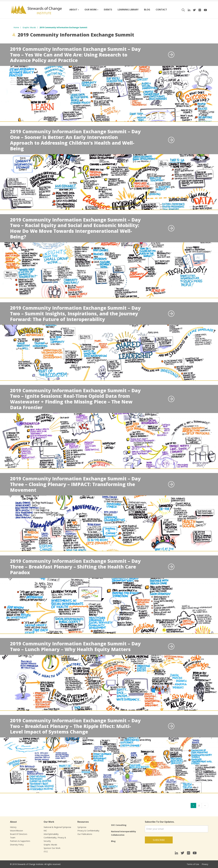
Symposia (82, 827)
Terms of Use (193, 864)
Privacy (205, 864)
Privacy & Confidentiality (88, 831)
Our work (91, 10)
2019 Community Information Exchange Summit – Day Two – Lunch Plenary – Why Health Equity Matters (75, 646)
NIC (45, 831)
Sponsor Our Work (52, 848)
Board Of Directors (19, 834)
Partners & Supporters (20, 841)
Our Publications (85, 834)
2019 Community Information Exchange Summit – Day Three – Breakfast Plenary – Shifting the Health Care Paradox (75, 567)
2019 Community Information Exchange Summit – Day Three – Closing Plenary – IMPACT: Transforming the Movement (75, 484)
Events (108, 10)
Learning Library (128, 10)
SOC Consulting (119, 825)
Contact (161, 10)
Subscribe (159, 840)
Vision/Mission (16, 831)
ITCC (46, 852)
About (73, 10)
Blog (147, 10)
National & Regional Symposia (57, 827)
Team (13, 838)
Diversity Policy (17, 845)
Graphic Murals (50, 845)
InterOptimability (51, 834)
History (13, 827)
